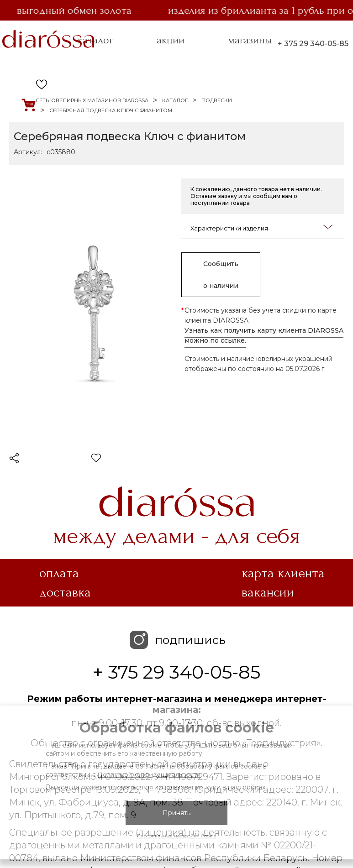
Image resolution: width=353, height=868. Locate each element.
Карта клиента (283, 573)
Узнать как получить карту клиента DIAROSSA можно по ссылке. (264, 335)
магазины (250, 40)
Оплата (59, 573)
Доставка (65, 592)
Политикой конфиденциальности (149, 774)
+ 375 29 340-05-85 (313, 44)
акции (171, 40)
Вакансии (268, 592)
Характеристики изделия (262, 227)
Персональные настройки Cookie (177, 836)
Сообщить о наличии (221, 275)
